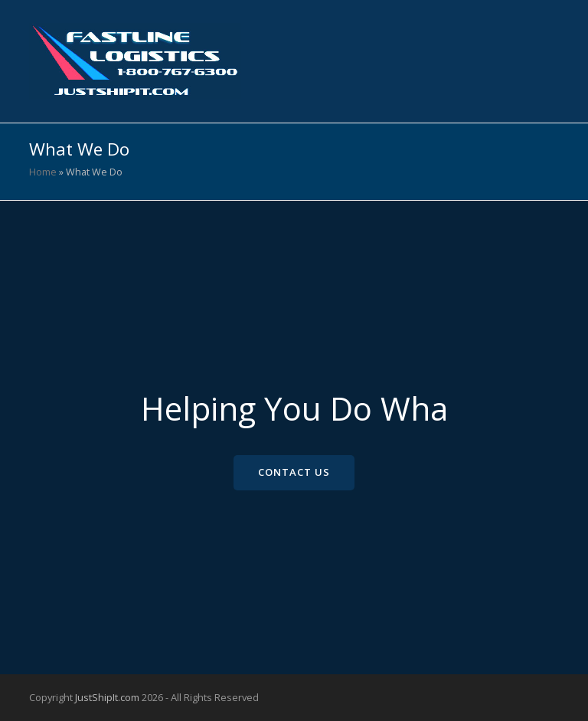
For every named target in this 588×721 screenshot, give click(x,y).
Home (43, 172)
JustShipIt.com (107, 697)
